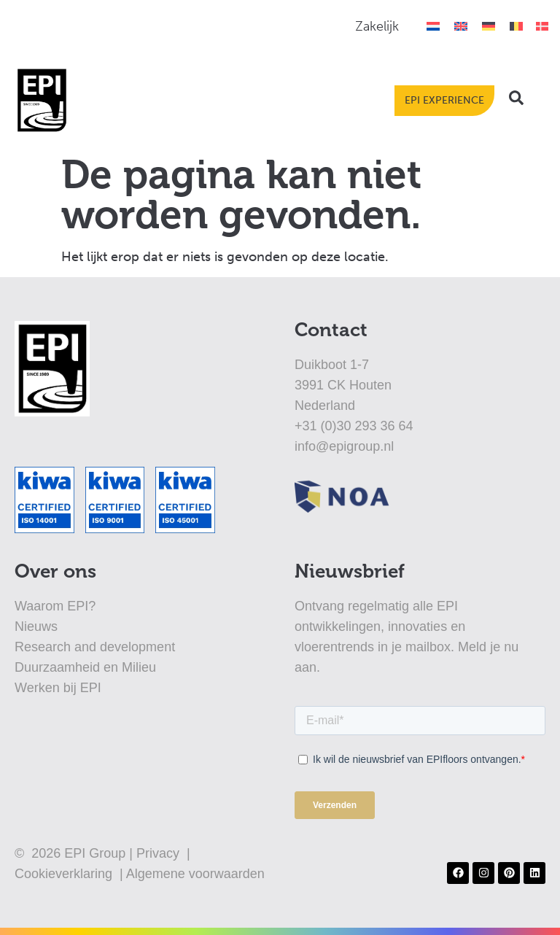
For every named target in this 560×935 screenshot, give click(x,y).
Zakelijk (377, 26)
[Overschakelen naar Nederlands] (433, 26)
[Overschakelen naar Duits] (489, 26)
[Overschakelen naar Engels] (461, 26)
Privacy (160, 853)
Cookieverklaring (65, 874)
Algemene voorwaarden (195, 874)
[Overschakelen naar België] (516, 26)
